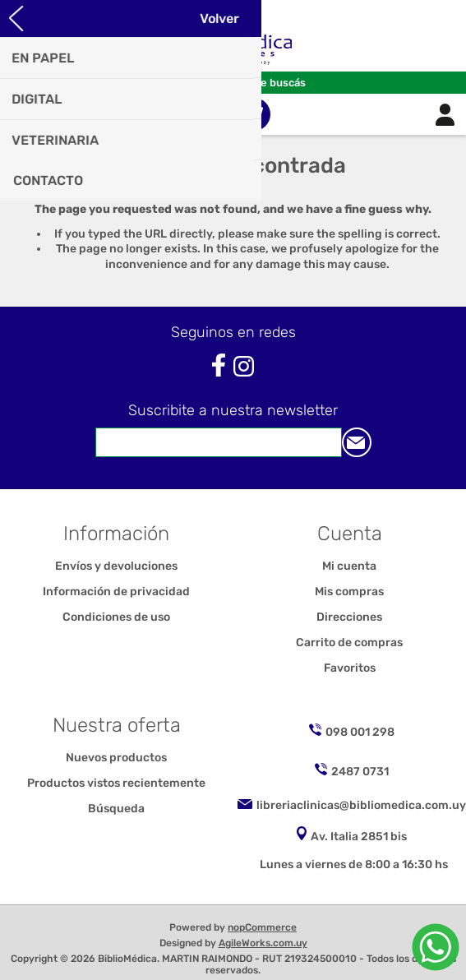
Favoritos (350, 668)
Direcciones (349, 617)
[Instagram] (244, 366)
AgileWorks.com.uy (263, 943)
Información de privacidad (116, 592)
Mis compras (349, 592)
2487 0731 (360, 772)
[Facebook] (218, 365)
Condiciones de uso (116, 617)
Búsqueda (116, 809)
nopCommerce (262, 927)
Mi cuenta (349, 566)
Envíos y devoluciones (116, 566)
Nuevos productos (116, 758)
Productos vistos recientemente (116, 783)
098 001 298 (360, 732)
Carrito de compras (254, 114)
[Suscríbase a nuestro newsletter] (219, 442)
